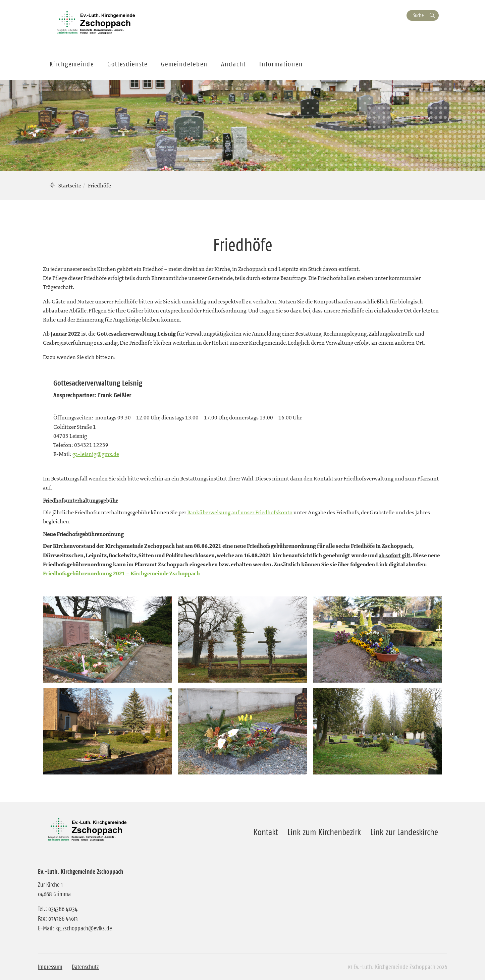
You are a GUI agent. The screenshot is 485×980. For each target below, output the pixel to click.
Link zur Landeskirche (404, 832)
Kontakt (266, 832)
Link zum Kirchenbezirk (324, 832)
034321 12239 (91, 445)
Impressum (50, 967)
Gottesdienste (127, 64)
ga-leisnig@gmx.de (96, 454)
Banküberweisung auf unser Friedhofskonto (240, 512)
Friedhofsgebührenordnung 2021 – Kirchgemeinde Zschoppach (121, 573)
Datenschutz (85, 967)
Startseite (70, 185)
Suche (418, 15)
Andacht (233, 64)
